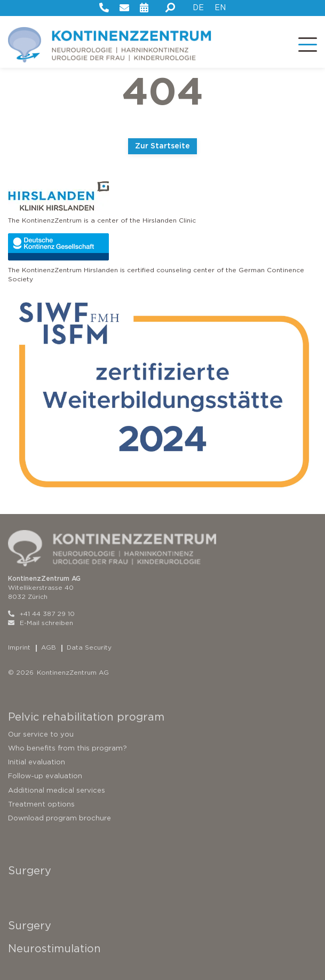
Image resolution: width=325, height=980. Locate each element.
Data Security (89, 647)
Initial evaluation (37, 762)
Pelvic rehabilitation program (86, 717)
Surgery (30, 871)
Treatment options (41, 804)
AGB (49, 647)
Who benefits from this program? (68, 748)
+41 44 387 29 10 (41, 614)
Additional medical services (57, 790)
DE (198, 7)
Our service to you (41, 734)
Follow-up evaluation (45, 776)
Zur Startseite (162, 146)
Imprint (19, 647)
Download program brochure (60, 818)
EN (220, 7)
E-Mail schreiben (41, 623)
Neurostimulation (54, 949)
